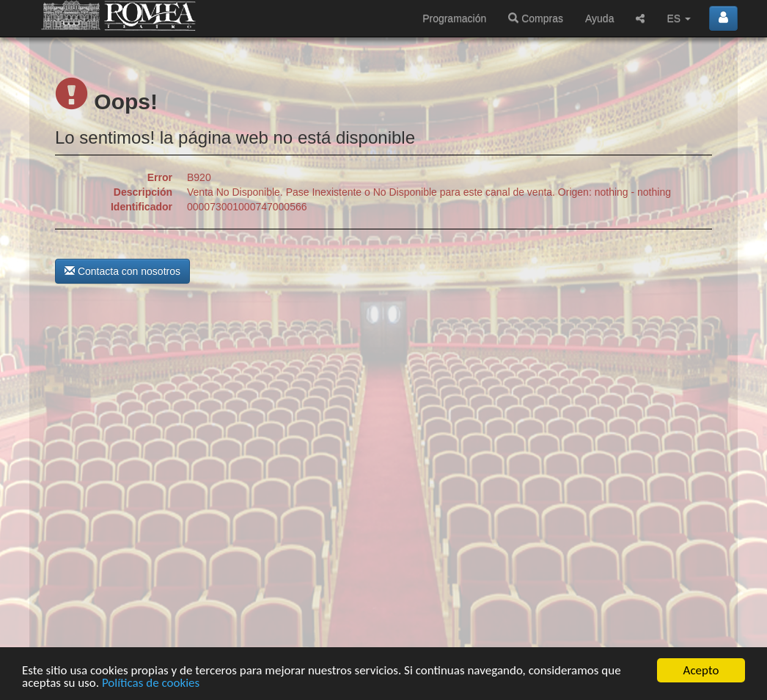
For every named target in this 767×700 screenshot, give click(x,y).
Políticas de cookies (151, 684)
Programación (454, 18)
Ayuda (599, 18)
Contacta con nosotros (122, 271)
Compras (536, 18)
